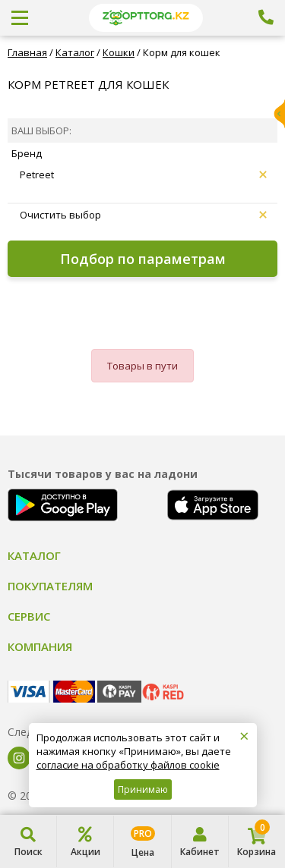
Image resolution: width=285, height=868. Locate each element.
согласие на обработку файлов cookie (128, 765)
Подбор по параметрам (143, 259)
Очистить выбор (143, 215)
